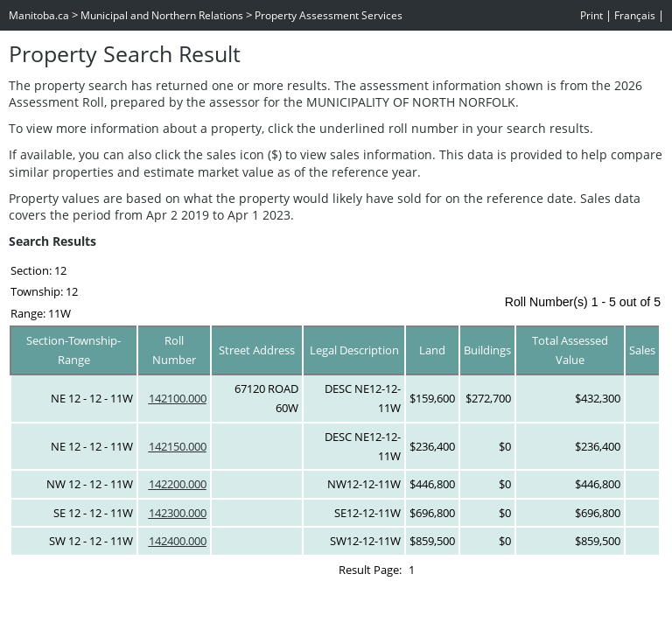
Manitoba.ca (39, 15)
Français (635, 15)
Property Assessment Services (329, 15)
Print (591, 15)
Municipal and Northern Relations (162, 15)
